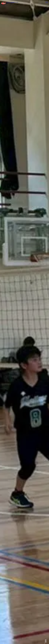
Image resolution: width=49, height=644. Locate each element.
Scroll (46, 641)
